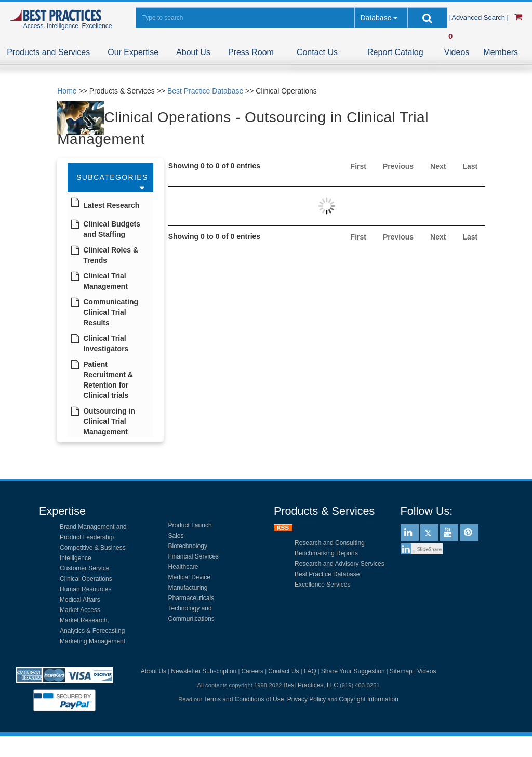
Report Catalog (395, 52)
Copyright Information (369, 699)
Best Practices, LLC (311, 685)
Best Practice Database (205, 91)
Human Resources (85, 589)
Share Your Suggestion (353, 671)
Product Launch (190, 525)
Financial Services (194, 556)
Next (438, 166)
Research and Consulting (330, 543)
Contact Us (317, 52)
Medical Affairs (80, 600)
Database (376, 18)
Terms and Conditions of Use (244, 699)
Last (470, 166)
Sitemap (401, 671)
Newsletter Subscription (204, 671)
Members (501, 52)
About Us (193, 52)
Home (67, 91)
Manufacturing (188, 588)
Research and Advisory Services (340, 564)
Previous (398, 166)
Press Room (251, 52)
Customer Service (84, 568)
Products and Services (48, 52)
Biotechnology (188, 546)
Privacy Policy (307, 699)
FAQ (310, 671)
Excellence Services (322, 585)
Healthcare (183, 567)
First (358, 166)
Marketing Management (92, 641)
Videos (457, 52)
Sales (176, 536)
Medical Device (189, 577)
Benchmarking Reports (326, 553)
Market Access (80, 610)
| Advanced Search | (480, 17)
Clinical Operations (86, 579)
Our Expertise (133, 52)
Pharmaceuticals (191, 598)
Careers (252, 671)
